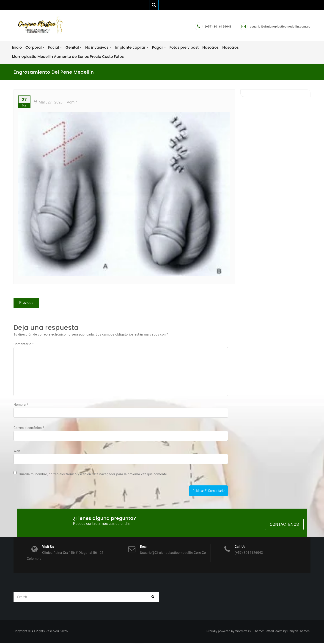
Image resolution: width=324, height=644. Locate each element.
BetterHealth (274, 632)
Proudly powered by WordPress (229, 632)
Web (17, 452)
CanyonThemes (298, 632)
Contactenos (284, 525)
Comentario (24, 345)
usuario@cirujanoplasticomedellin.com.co (280, 27)
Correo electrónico (29, 429)
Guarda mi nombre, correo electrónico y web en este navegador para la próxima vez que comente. (93, 475)
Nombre (21, 406)
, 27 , (48, 103)
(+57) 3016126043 (218, 27)
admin (72, 103)
